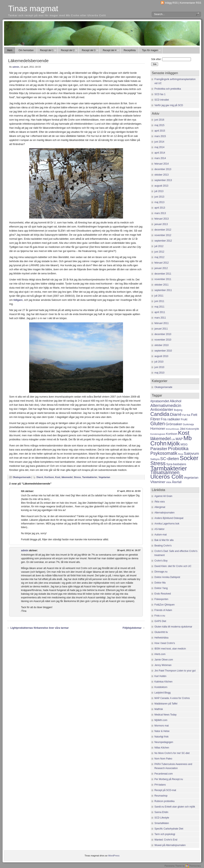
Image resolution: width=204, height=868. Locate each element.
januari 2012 (161, 268)
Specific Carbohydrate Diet (169, 829)
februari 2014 (162, 164)
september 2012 (163, 241)
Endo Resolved (163, 594)
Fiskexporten (161, 599)
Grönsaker (174, 424)
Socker (189, 458)
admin (16, 67)
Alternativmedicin (166, 405)
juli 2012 (159, 246)
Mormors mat (162, 726)
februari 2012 (162, 263)
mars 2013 (160, 213)
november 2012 (163, 235)
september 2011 (163, 290)
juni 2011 (159, 301)
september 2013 (163, 180)
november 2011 (163, 279)
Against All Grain (163, 496)
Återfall (177, 482)
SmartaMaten (162, 823)
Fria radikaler (170, 419)
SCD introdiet (162, 100)
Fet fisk (186, 415)
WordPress (114, 856)
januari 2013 (161, 224)
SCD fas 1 (160, 94)
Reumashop (161, 796)
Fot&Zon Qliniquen (165, 605)
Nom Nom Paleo (163, 759)
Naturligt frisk (161, 737)
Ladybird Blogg (162, 693)
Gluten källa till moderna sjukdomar (173, 627)
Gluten (158, 424)
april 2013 (160, 208)
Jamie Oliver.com (164, 660)
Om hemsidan (26, 50)
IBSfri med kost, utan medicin (170, 649)
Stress (77, 477)
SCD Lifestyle (162, 818)
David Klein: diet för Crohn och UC (173, 566)
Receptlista (130, 50)
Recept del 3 (90, 50)
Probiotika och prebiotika (168, 89)
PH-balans (160, 785)
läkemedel (67, 477)
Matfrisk (159, 709)
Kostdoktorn (161, 687)
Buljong (178, 410)
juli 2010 (159, 362)
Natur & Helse (162, 731)
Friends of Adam (163, 610)
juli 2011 (159, 296)
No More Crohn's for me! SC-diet (172, 753)
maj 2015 (159, 125)
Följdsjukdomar (132, 628)
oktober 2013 (161, 175)
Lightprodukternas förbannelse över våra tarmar (40, 628)
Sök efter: (156, 59)
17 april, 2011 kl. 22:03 (129, 491)
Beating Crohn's (163, 546)
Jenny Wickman (163, 665)
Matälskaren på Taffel (166, 704)
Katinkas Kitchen (163, 682)
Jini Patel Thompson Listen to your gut (175, 671)
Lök (173, 439)
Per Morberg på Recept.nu (169, 779)
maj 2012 (159, 257)
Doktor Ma (160, 583)
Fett (194, 415)
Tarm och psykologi (165, 834)
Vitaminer (158, 482)
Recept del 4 (111, 50)
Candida (160, 414)
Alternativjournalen (164, 513)
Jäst (183, 429)
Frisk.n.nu (160, 616)
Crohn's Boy (161, 561)
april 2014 (160, 153)
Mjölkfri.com (161, 720)
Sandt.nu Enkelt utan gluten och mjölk (175, 807)
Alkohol (176, 401)
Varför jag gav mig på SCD (169, 105)
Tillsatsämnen (165, 472)
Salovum (191, 453)
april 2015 (160, 131)
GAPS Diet (160, 621)
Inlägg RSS (171, 3)
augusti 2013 (161, 186)
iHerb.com (160, 654)
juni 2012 (159, 252)
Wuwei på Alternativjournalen (170, 845)
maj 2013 (159, 202)
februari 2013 (162, 219)
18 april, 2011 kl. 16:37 (129, 550)
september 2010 (163, 351)
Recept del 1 (48, 50)
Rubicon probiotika (164, 801)
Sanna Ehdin (161, 812)
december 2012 (163, 230)
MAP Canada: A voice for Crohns (172, 698)
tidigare (18, 300)
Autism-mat (161, 535)
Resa (181, 454)
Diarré (40, 477)
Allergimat (160, 507)
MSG (184, 444)
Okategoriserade (22, 477)
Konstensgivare (158, 434)
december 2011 (163, 274)
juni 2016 (159, 120)
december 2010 (163, 334)
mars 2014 (160, 158)
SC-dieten (170, 459)
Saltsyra (155, 459)
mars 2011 (160, 318)
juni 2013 (159, 197)
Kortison (49, 477)
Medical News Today (166, 715)
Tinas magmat (33, 8)
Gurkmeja (188, 424)
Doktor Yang (161, 588)
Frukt (184, 419)
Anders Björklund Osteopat (169, 518)
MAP (179, 439)
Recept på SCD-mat (165, 790)
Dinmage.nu (161, 572)
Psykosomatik (164, 453)
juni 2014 (159, 142)
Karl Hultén (160, 676)
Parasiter (159, 449)
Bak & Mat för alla (164, 540)
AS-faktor (159, 529)
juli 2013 (159, 191)
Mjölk (174, 444)
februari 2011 (162, 323)
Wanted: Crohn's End (166, 840)
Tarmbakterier (90, 477)
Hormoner (158, 429)
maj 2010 (159, 373)
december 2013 (163, 169)
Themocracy (193, 866)
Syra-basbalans (176, 464)
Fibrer (155, 419)
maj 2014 (159, 147)
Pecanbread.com (164, 774)
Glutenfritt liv (161, 632)
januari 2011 (161, 329)
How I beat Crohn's (165, 643)
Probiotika (178, 449)
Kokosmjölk (193, 429)
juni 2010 (159, 367)
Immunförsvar (172, 429)
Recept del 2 (69, 50)
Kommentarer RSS (190, 3)
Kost (58, 477)
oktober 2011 (161, 285)
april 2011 (160, 312)
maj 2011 (159, 307)
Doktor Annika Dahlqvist (167, 577)
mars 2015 (160, 136)
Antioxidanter (162, 409)
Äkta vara (160, 502)
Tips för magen (151, 50)
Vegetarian (104, 477)
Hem (10, 50)
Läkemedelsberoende (28, 61)
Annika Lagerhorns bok (167, 524)
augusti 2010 (161, 356)
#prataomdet (160, 401)
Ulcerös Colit (167, 477)
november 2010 (163, 340)
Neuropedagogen (164, 742)
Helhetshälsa (161, 638)
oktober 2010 (161, 345)
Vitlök (169, 482)
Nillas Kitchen (162, 748)
